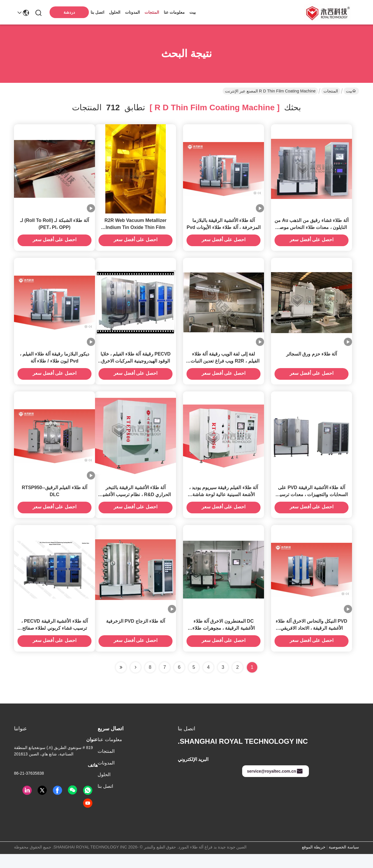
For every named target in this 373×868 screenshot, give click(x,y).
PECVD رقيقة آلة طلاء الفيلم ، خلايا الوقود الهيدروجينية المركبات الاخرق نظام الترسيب (136, 368)
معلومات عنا (174, 12)
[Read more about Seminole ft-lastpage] (121, 681)
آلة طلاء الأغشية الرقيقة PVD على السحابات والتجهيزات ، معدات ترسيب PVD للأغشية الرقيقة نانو (312, 505)
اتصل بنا (97, 12)
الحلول (115, 12)
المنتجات (152, 12)
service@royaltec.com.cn (275, 785)
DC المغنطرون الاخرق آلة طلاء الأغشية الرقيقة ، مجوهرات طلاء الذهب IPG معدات (224, 642)
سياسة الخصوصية (344, 861)
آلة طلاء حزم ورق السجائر (312, 361)
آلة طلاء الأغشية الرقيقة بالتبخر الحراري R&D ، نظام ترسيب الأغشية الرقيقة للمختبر (136, 505)
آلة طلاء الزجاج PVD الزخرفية (136, 635)
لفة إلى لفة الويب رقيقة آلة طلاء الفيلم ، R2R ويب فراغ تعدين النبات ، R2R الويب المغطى (223, 368)
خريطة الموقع (314, 861)
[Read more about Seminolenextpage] (136, 681)
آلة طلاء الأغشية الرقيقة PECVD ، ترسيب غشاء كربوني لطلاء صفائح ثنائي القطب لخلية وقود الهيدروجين (54, 642)
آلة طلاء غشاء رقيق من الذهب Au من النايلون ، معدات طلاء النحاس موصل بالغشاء (311, 231)
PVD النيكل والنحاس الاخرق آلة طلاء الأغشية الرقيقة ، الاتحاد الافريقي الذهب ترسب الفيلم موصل (311, 642)
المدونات (132, 12)
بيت (193, 12)
